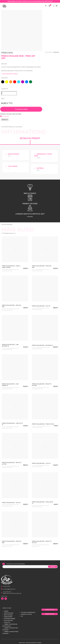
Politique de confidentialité (28, 612)
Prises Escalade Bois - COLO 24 (41, 463)
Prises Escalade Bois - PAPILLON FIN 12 (42, 502)
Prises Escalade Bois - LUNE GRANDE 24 (10, 384)
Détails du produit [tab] (30, 137)
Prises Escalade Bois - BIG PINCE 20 (42, 345)
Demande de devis (50, 613)
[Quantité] (9, 93)
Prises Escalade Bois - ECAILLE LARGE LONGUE (11, 266)
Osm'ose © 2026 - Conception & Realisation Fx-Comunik (30, 642)
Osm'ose (6, 611)
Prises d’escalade (9, 612)
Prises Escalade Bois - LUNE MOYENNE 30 (10, 345)
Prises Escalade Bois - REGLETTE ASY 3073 (12, 463)
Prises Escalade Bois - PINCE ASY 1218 (43, 423)
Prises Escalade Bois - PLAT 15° (41, 305)
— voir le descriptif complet (9, 74)
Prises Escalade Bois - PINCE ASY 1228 (12, 305)
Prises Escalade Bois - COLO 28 (11, 502)
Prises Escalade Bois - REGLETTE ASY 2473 (42, 541)
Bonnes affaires (8, 616)
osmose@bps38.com (9, 588)
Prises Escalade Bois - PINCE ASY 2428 (42, 266)
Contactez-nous (50, 609)
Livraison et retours (26, 614)
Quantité (5, 88)
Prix (3, 98)
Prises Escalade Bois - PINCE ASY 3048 (12, 541)
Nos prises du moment (10, 618)
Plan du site (7, 622)
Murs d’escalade (8, 614)
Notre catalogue (8, 620)
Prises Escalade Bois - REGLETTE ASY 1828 (42, 384)
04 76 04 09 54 (7, 586)
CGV (22, 615)
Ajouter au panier (21, 109)
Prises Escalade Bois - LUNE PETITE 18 (12, 423)
